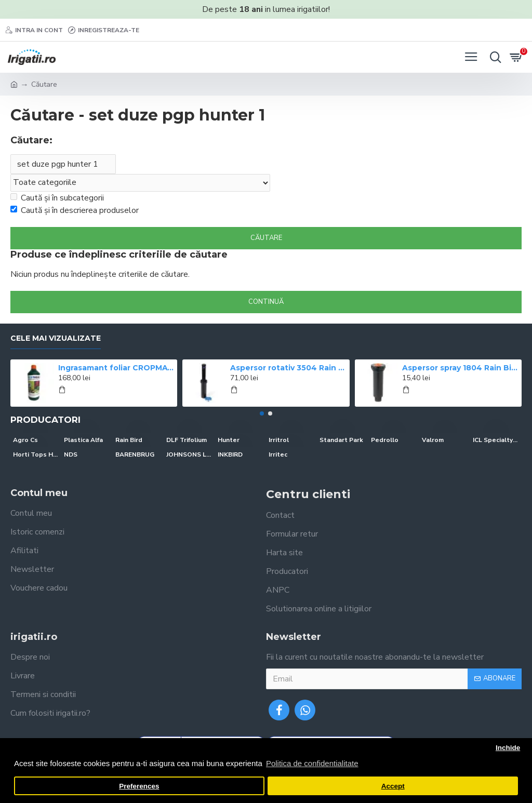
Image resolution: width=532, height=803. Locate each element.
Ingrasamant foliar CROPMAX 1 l (116, 368)
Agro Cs (25, 440)
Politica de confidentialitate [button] (312, 763)
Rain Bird (129, 440)
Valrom (433, 440)
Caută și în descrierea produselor (75, 210)
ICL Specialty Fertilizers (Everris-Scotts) (496, 440)
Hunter (229, 440)
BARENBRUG (135, 454)
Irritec (278, 454)
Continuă (266, 302)
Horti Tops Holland (36, 454)
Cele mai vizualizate (56, 338)
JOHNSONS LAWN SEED (189, 454)
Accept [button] (393, 786)
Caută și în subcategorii (57, 198)
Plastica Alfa (83, 440)
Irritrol (279, 440)
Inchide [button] (508, 748)
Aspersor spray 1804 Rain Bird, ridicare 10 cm (460, 368)
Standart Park (341, 440)
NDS (71, 454)
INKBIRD (230, 454)
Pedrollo (385, 440)
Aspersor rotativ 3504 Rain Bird (288, 368)
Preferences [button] (139, 786)
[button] (262, 413)
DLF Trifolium (187, 440)
